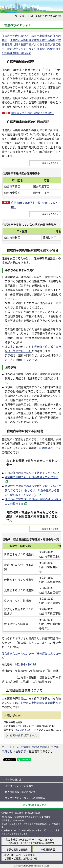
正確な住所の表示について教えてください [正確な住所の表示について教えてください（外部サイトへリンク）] (30, 473)
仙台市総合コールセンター (20, 839)
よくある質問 (42, 44)
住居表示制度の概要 (14, 36)
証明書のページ (49, 448)
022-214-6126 (23, 730)
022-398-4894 (46, 839)
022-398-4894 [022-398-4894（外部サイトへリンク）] (24, 664)
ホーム (6, 747)
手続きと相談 (40, 747)
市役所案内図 (48, 849)
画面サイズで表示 (50, 163)
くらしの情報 (21, 747)
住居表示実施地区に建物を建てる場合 (33, 40)
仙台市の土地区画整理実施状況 (39, 703)
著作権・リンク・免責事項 (19, 786)
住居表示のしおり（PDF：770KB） (32, 113)
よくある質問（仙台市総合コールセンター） (32, 463)
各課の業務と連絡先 (17, 849)
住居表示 (21, 751)
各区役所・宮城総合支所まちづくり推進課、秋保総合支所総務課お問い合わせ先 (31, 49)
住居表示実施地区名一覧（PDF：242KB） (34, 205)
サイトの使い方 (13, 779)
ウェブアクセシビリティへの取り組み (25, 798)
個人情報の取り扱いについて (20, 792)
